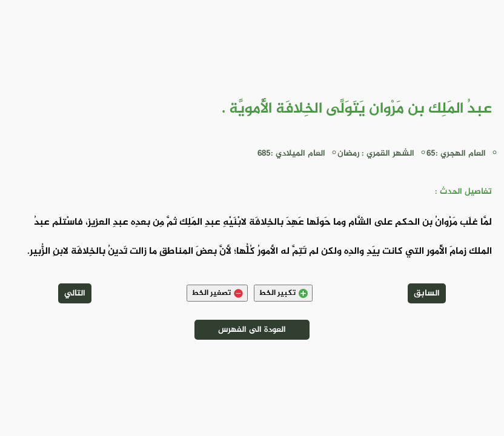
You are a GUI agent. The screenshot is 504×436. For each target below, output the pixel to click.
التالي (75, 293)
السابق (427, 293)
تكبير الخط (283, 293)
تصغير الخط (217, 293)
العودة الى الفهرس (252, 330)
